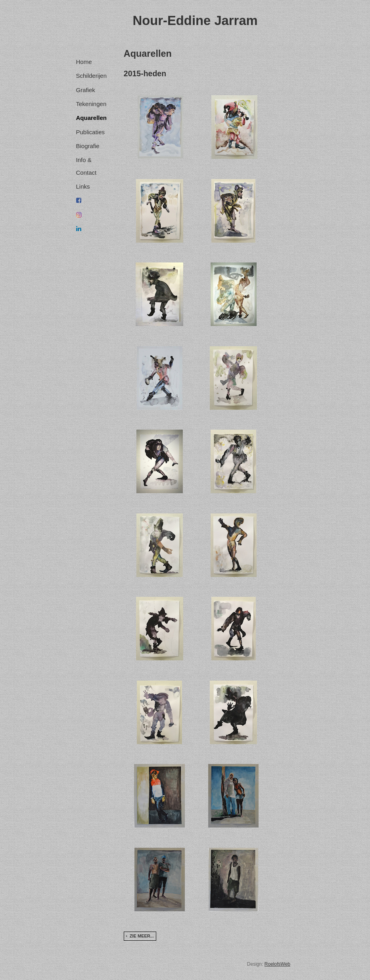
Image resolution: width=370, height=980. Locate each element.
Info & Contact (86, 166)
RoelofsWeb (277, 964)
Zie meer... (142, 936)
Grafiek (86, 90)
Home (84, 62)
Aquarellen (92, 118)
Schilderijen (92, 76)
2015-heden (145, 73)
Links (83, 186)
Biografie (88, 146)
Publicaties (91, 132)
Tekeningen (91, 104)
